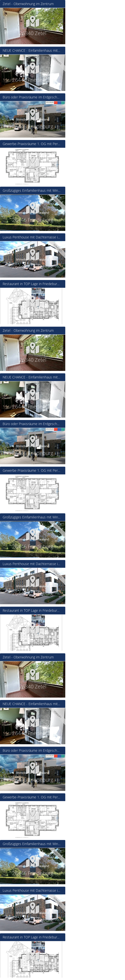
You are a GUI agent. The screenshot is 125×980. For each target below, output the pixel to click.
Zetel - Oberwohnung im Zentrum (28, 4)
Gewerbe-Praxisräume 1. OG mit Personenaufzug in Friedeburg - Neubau (32, 144)
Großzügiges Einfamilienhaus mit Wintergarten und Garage (32, 191)
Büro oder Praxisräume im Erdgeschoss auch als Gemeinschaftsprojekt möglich (32, 97)
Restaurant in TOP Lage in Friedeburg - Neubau (32, 284)
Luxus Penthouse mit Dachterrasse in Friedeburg (32, 237)
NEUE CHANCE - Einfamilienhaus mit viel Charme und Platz (32, 51)
